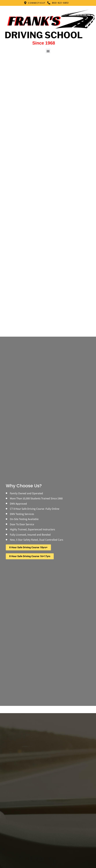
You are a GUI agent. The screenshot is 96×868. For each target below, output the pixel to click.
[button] (48, 51)
